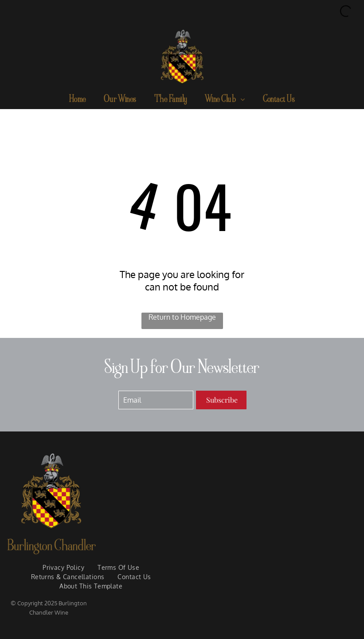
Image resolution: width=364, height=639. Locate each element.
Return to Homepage (182, 317)
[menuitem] (78, 100)
